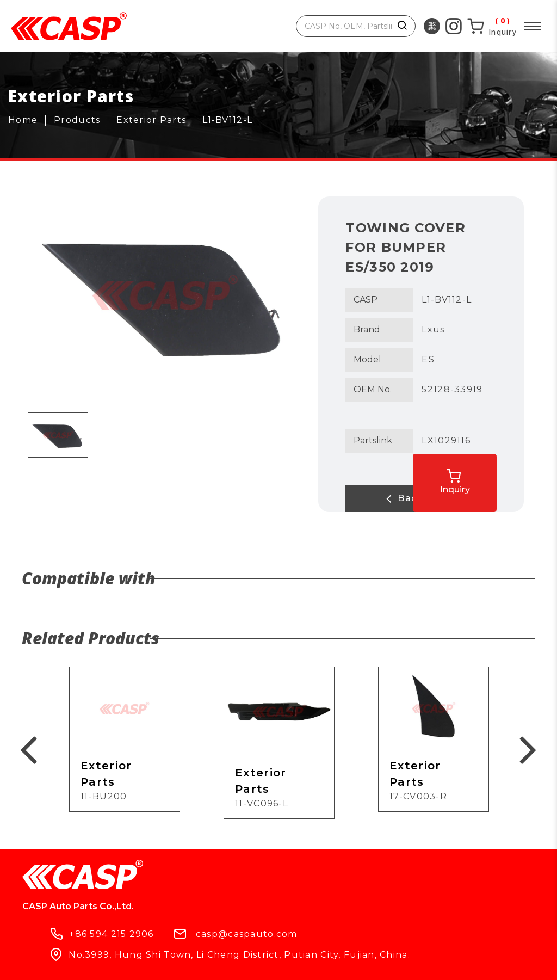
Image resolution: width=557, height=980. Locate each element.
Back (389, 498)
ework (373, 962)
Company (121, 938)
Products (48, 938)
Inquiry (476, 476)
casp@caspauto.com (361, 881)
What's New (202, 938)
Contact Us (287, 938)
